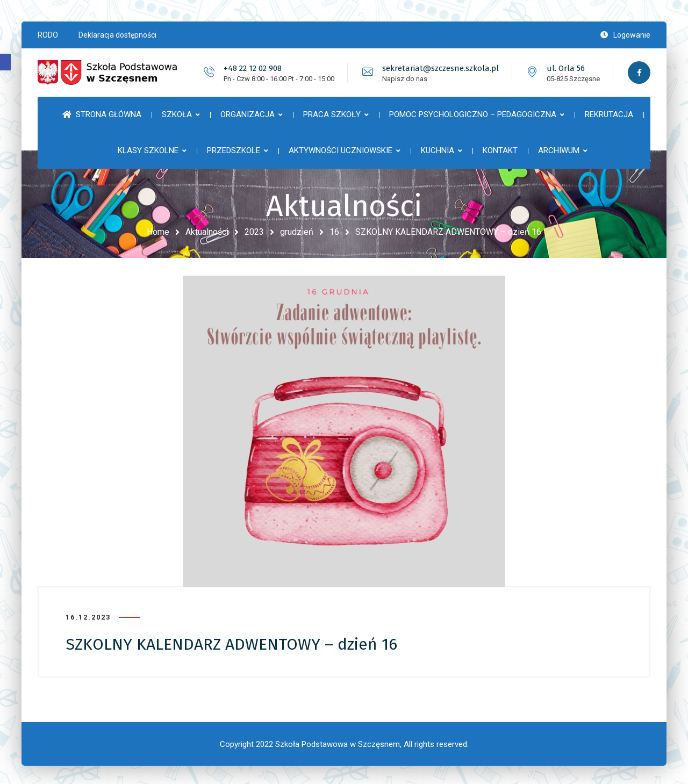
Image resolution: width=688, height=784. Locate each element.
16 (334, 232)
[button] (5, 62)
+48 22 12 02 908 (251, 68)
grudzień (297, 232)
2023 (254, 232)
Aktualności (207, 232)
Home (158, 232)
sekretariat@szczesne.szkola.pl (439, 68)
